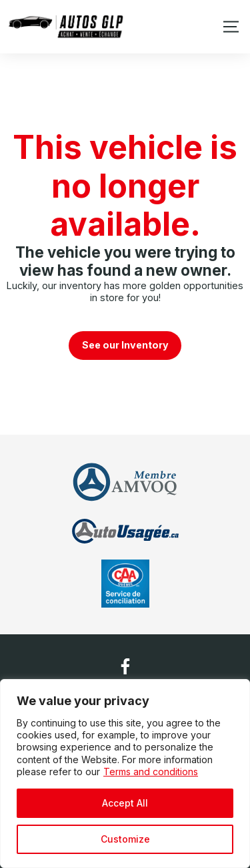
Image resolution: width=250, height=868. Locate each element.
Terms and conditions (151, 772)
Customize (125, 839)
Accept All (125, 803)
